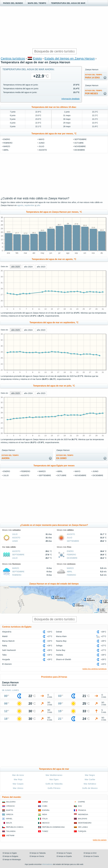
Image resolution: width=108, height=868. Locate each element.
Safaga (59, 646)
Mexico (46, 823)
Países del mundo (13, 3)
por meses (94, 92)
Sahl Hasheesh (9, 650)
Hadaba (60, 655)
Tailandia (11, 831)
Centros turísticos (13, 58)
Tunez (45, 831)
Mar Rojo (18, 779)
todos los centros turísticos (94, 669)
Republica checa (15, 827)
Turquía (82, 831)
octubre (79, 143)
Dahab (59, 632)
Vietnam (10, 835)
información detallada (70, 99)
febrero (8, 143)
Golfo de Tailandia (54, 784)
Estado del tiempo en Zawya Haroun (70, 58)
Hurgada (6, 659)
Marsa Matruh (8, 641)
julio (41, 146)
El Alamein (7, 664)
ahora (10, 457)
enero (7, 139)
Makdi (5, 636)
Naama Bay (61, 641)
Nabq (5, 646)
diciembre (80, 150)
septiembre (80, 139)
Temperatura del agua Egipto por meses (54, 466)
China (45, 802)
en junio (65, 457)
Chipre (81, 802)
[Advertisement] (54, 27)
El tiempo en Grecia (37, 856)
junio (42, 143)
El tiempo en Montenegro (12, 860)
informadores (47, 864)
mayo (41, 139)
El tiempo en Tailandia (38, 853)
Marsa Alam (61, 636)
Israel (9, 819)
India (45, 814)
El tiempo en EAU (90, 853)
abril (6, 150)
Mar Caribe (90, 779)
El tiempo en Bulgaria (10, 856)
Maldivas (83, 819)
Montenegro (85, 823)
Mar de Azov (18, 775)
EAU (80, 806)
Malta (9, 823)
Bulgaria (11, 802)
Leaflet (96, 612)
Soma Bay (61, 650)
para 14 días (94, 76)
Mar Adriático (90, 784)
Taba (4, 655)
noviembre (80, 146)
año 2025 (16, 267)
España (46, 810)
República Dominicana (54, 827)
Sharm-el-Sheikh (64, 659)
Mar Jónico (18, 788)
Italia (45, 819)
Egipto (38, 58)
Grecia (10, 814)
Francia (82, 810)
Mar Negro (90, 775)
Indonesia (83, 814)
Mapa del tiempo (37, 3)
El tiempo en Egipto (10, 853)
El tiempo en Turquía (64, 853)
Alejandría (7, 632)
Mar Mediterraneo (54, 775)
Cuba (45, 806)
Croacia (10, 806)
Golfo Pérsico (54, 788)
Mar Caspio (18, 784)
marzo (7, 146)
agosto (43, 150)
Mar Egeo (54, 779)
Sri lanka (83, 827)
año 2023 (41, 267)
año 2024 (28, 267)
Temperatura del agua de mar (68, 3)
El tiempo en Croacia (91, 856)
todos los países (100, 840)
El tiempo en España (64, 856)
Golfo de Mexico (90, 788)
